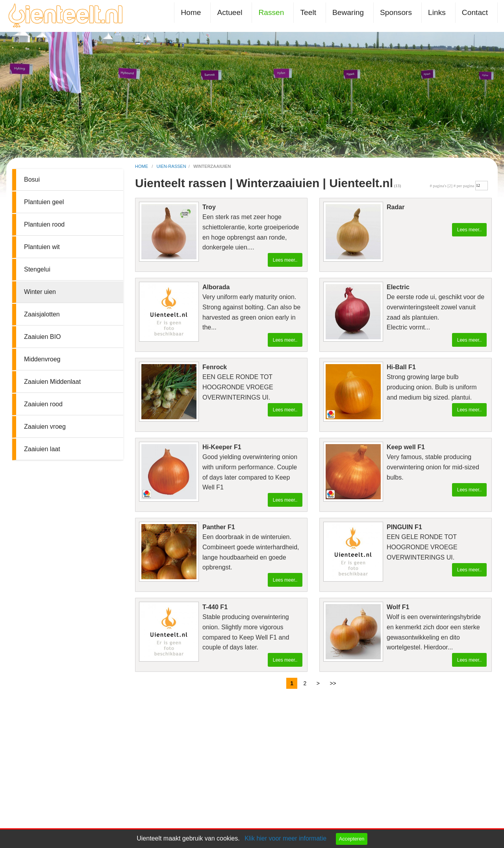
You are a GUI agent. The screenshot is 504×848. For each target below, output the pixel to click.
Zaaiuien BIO (42, 337)
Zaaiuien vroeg (45, 427)
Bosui (32, 179)
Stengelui (37, 269)
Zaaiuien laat (42, 449)
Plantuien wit (42, 247)
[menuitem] (192, 12)
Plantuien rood (44, 224)
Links (437, 12)
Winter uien (40, 292)
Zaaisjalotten (42, 314)
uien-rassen (171, 166)
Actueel (230, 12)
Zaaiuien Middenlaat (52, 382)
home (142, 166)
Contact (475, 12)
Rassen (271, 12)
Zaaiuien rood (43, 404)
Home (191, 12)
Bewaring (348, 12)
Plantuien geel (44, 202)
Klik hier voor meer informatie (285, 838)
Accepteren (352, 839)
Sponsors (396, 12)
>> (333, 683)
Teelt (308, 12)
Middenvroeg (42, 359)
